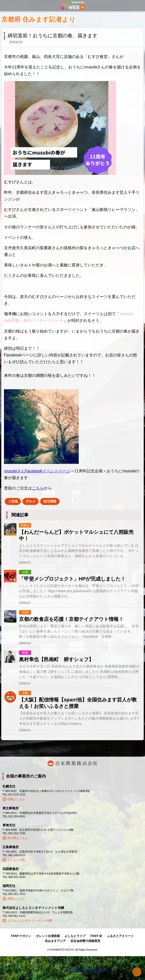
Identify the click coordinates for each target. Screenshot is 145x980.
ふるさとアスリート (120, 936)
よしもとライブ (75, 936)
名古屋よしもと (18, 838)
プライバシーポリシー (88, 970)
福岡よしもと (16, 899)
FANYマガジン (21, 936)
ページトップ (137, 972)
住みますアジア (55, 941)
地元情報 (50, 501)
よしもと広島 (16, 860)
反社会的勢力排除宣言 (85, 941)
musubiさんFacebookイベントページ (37, 471)
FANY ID (96, 936)
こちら (38, 488)
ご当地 (13, 501)
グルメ (31, 501)
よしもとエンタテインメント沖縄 (30, 921)
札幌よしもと (16, 799)
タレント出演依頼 (48, 936)
